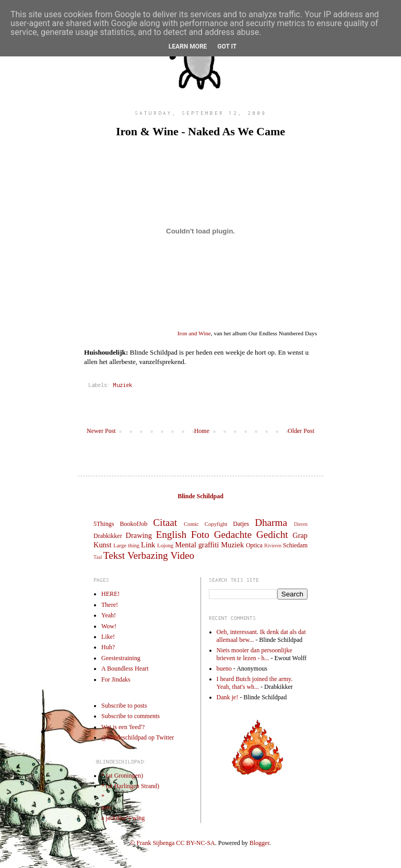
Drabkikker (108, 536)
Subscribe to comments (131, 716)
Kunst (102, 545)
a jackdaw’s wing (123, 818)
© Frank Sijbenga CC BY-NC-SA (172, 843)
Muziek (123, 385)
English (171, 535)
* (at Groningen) (122, 776)
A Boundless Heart (125, 668)
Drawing (139, 535)
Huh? (108, 647)
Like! (108, 637)
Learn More (188, 46)
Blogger (260, 843)
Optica (254, 545)
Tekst (114, 555)
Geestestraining (121, 658)
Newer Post (101, 431)
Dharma (271, 523)
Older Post (301, 431)
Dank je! (228, 697)
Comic (191, 524)
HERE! (110, 594)
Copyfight (216, 524)
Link (148, 545)
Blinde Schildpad (200, 496)
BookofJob (133, 524)
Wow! (109, 626)
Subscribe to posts (124, 706)
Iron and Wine (194, 333)
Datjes (241, 524)
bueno (224, 668)
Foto (200, 535)
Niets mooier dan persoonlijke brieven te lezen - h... (255, 654)
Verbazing (148, 555)
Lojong (165, 545)
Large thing (126, 545)
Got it (227, 46)
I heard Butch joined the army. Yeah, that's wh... (255, 683)
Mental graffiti (197, 545)
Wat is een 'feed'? (123, 727)
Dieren (301, 524)
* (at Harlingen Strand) (130, 786)
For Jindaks (116, 679)
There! (110, 605)
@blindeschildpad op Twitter (138, 737)
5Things (104, 524)
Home (202, 431)
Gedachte (233, 535)
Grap (300, 535)
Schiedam (295, 545)
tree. (107, 807)
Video (182, 555)
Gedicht (272, 535)
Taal (98, 557)
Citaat (165, 523)
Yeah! (109, 615)
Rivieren (273, 546)
